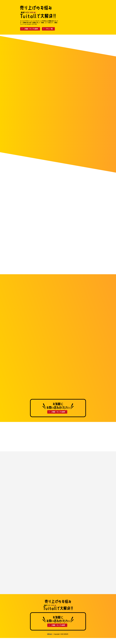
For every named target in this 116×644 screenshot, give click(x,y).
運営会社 (50, 640)
